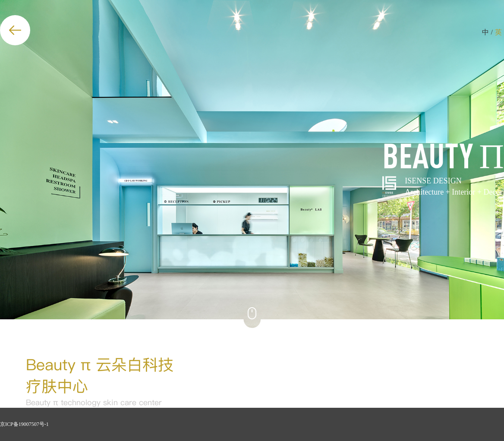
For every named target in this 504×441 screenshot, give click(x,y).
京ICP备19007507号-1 (24, 424)
